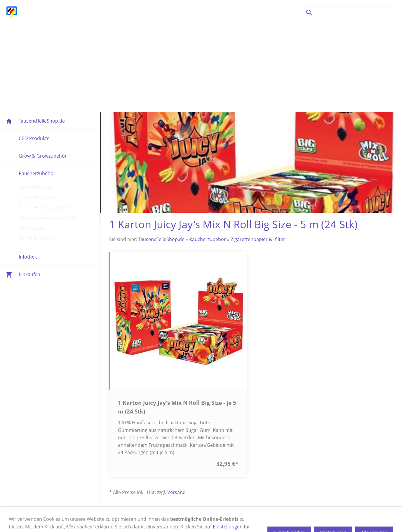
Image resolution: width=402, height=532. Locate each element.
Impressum (90, 520)
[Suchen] (349, 12)
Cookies (208, 520)
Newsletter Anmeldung (300, 520)
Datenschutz (237, 520)
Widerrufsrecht (175, 520)
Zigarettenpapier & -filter (258, 239)
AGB (263, 520)
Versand (176, 492)
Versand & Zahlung (130, 520)
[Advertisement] (201, 65)
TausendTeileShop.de (161, 239)
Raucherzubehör (208, 239)
